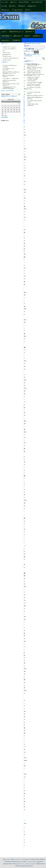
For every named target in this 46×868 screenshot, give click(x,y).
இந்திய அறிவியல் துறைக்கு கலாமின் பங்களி (34, 68)
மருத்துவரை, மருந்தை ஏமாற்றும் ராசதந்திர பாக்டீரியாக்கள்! (33, 79)
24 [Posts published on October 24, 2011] (5, 112)
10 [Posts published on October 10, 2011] (5, 108)
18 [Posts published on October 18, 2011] (8, 110)
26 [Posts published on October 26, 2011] (11, 112)
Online (5, 121)
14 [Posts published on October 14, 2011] (17, 108)
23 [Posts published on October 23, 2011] (2, 112)
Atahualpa (30, 866)
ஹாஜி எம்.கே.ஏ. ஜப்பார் (9, 47)
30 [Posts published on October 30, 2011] (2, 114)
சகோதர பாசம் (6, 52)
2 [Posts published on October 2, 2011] (2, 106)
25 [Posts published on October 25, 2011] (8, 112)
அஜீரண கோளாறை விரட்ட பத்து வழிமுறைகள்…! (34, 65)
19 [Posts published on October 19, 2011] (11, 110)
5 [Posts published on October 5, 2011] (11, 106)
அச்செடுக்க (28, 56)
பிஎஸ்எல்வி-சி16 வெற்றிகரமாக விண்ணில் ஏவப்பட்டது (11, 73)
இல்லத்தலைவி (7, 54)
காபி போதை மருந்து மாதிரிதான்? (33, 105)
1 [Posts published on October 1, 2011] (19, 104)
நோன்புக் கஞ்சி (7, 60)
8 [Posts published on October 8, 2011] (19, 106)
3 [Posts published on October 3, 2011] (5, 106)
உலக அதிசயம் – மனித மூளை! (11, 78)
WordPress (24, 866)
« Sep (2, 116)
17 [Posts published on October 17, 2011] (5, 110)
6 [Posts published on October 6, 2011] (14, 106)
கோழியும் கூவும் (7, 56)
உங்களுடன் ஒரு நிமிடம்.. (10, 49)
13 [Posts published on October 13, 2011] (14, 108)
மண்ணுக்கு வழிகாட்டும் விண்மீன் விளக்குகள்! (9, 88)
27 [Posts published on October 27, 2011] (14, 112)
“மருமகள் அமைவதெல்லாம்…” (11, 58)
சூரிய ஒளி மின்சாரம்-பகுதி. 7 (35, 82)
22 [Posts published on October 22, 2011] (19, 110)
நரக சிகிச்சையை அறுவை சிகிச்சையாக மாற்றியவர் (34, 85)
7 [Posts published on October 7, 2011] (17, 106)
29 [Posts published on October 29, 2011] (19, 112)
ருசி (4, 51)
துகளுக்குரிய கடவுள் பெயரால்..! (8, 69)
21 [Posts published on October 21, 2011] (17, 110)
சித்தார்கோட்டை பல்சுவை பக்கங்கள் (25, 864)
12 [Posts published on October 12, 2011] (11, 108)
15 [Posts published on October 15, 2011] (19, 108)
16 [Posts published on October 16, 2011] (2, 110)
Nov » (6, 116)
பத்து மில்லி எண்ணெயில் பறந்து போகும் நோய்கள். (34, 72)
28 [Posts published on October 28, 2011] (17, 112)
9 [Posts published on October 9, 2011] (2, 108)
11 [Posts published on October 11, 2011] (8, 108)
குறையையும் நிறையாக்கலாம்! (35, 95)
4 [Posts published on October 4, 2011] (8, 106)
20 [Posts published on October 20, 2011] (14, 110)
